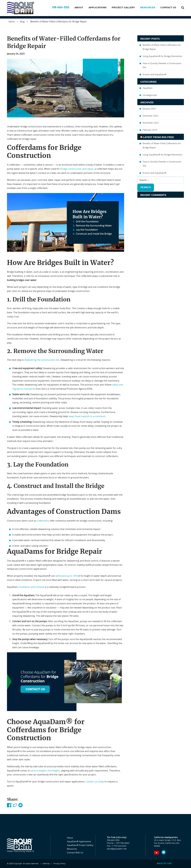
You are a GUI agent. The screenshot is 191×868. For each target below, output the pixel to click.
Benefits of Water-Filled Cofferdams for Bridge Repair (162, 47)
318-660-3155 (61, 9)
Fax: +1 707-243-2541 (117, 846)
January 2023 (149, 109)
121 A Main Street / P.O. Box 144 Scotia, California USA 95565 (167, 843)
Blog (22, 22)
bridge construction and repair (77, 169)
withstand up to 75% (66, 576)
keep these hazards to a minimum (87, 416)
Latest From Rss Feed (158, 137)
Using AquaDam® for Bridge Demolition (162, 56)
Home (12, 22)
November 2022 (151, 123)
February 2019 (150, 130)
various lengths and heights (45, 771)
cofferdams (43, 521)
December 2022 (151, 116)
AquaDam (148, 88)
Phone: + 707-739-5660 (118, 843)
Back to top (164, 864)
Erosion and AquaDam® (154, 75)
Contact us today (95, 782)
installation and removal (31, 587)
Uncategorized (150, 95)
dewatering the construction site (42, 360)
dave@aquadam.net (117, 849)
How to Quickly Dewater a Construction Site (162, 65)
